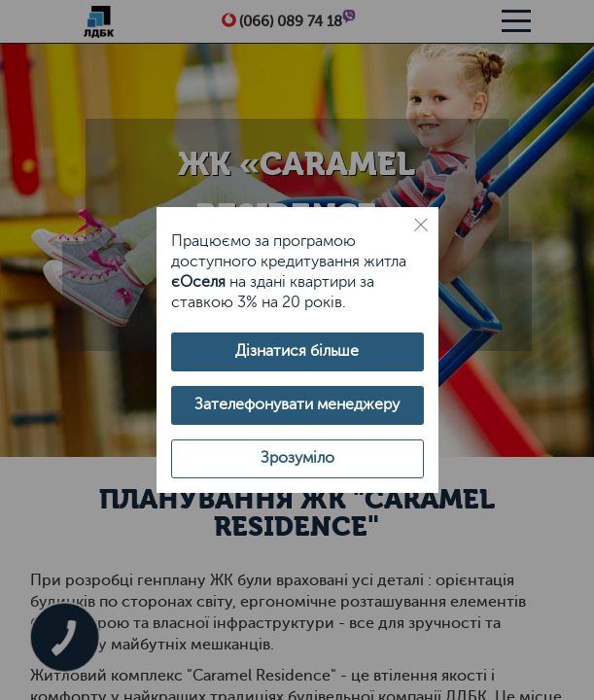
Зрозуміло (297, 458)
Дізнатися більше (297, 351)
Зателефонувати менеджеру (297, 404)
